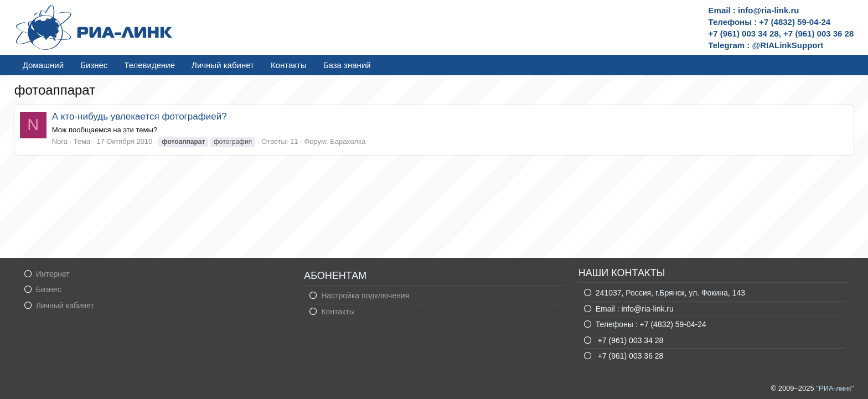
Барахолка (348, 141)
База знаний (347, 65)
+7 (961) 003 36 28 (630, 356)
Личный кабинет (223, 65)
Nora (60, 141)
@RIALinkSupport (788, 45)
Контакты (289, 65)
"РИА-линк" (835, 388)
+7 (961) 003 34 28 (630, 340)
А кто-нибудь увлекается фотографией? (139, 116)
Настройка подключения (365, 296)
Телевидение (149, 65)
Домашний (43, 65)
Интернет (53, 274)
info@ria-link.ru (647, 309)
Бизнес (94, 65)
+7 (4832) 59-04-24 (673, 324)
